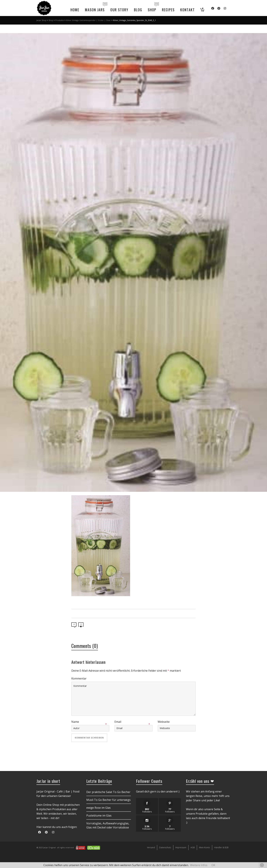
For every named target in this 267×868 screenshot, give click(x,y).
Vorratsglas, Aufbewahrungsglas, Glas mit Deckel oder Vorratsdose (108, 825)
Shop (51, 20)
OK (213, 865)
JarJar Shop (41, 20)
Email (118, 722)
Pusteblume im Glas (99, 815)
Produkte (60, 20)
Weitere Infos (199, 865)
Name (75, 722)
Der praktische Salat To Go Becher (108, 792)
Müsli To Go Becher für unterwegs (108, 800)
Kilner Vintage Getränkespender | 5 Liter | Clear (88, 20)
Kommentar (79, 678)
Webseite (164, 722)
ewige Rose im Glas (99, 808)
